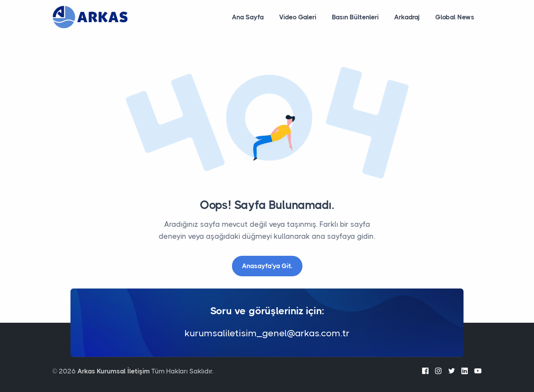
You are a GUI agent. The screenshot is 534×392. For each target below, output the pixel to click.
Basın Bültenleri (355, 17)
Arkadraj (407, 17)
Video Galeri (298, 17)
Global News (455, 17)
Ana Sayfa (248, 17)
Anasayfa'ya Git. (267, 266)
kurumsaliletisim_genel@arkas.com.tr (267, 334)
